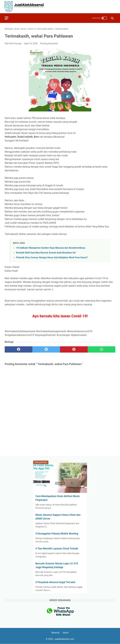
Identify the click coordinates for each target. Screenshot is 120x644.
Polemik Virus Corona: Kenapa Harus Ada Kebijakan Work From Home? (52, 258)
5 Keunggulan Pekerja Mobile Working (57, 534)
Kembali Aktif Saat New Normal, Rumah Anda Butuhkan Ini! (46, 253)
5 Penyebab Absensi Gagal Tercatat (55, 582)
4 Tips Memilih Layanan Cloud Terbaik (57, 549)
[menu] (8, 18)
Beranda (56, 633)
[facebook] (19, 349)
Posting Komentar (49, 43)
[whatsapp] (101, 349)
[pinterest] (74, 349)
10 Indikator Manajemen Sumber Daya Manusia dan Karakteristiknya (51, 248)
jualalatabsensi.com (64, 639)
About (66, 633)
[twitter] (46, 349)
